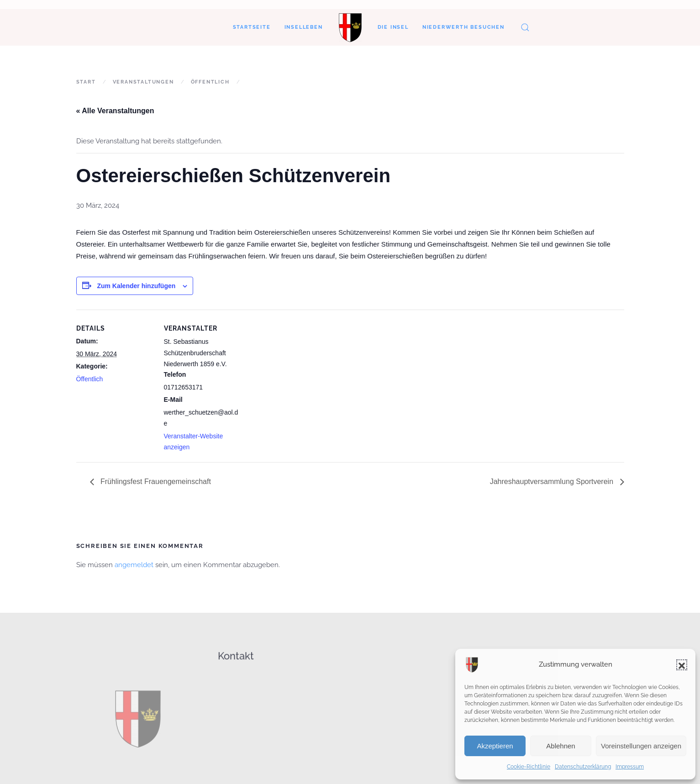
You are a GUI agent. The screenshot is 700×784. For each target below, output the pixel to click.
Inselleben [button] (304, 27)
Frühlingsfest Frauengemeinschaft (155, 481)
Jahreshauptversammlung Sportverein (553, 481)
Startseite (252, 27)
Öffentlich (90, 379)
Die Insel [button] (393, 27)
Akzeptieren (495, 746)
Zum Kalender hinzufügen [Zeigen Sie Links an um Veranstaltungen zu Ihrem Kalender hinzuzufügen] (136, 286)
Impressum (630, 767)
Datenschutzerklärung (583, 767)
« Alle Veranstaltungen (115, 111)
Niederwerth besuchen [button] (463, 27)
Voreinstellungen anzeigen (641, 746)
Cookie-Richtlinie (529, 767)
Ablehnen (561, 746)
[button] (682, 665)
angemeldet (134, 565)
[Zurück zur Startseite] (350, 27)
